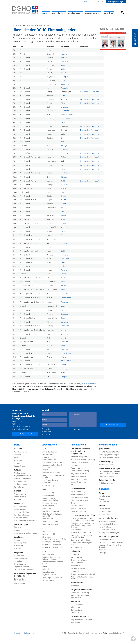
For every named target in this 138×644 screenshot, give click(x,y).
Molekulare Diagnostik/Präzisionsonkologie (54, 538)
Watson (64, 310)
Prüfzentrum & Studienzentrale (26, 533)
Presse (102, 506)
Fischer (64, 231)
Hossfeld (64, 149)
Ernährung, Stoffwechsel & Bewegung (52, 466)
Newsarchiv (103, 499)
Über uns (18, 449)
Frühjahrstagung (106, 461)
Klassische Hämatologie (51, 511)
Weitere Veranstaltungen (110, 468)
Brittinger (65, 196)
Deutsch (64, 262)
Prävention (46, 569)
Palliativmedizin (48, 554)
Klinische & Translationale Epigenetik (52, 515)
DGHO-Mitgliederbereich (23, 479)
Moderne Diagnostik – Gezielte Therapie (110, 546)
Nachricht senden (113, 425)
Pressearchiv (104, 514)
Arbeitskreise (58, 13)
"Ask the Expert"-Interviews (24, 570)
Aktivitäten (18, 561)
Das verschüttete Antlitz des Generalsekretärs (81, 536)
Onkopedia (90, 2)
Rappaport (65, 302)
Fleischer (64, 270)
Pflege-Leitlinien (77, 563)
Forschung (75, 465)
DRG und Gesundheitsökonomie (54, 462)
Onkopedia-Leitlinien (79, 560)
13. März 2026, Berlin (107, 465)
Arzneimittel (75, 566)
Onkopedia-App (77, 571)
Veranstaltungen (93, 13)
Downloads (19, 503)
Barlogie (64, 146)
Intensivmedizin (48, 506)
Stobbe (64, 251)
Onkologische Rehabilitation (53, 547)
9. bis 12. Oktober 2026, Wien (110, 452)
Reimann (64, 314)
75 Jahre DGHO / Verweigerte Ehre (82, 544)
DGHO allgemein (77, 604)
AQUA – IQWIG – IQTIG (79, 492)
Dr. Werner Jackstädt (107, 540)
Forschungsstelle (20, 543)
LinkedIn (46, 429)
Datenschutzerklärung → (78, 429)
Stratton (64, 306)
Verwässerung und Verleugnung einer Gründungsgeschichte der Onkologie (82, 525)
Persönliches (19, 487)
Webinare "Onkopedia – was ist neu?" (82, 578)
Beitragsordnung (20, 509)
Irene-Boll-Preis (105, 527)
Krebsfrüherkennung (78, 476)
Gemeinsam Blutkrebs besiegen (111, 542)
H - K (44, 489)
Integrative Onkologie (50, 503)
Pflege (45, 566)
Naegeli (64, 377)
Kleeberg (64, 62)
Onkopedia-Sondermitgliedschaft (83, 574)
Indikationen (75, 623)
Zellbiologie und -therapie (52, 578)
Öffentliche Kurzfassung (80, 593)
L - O (44, 528)
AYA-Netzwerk (47, 455)
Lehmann (64, 330)
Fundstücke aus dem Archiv (81, 533)
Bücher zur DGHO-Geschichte (83, 515)
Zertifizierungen (21, 525)
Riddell (64, 73)
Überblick (18, 528)
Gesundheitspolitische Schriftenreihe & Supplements (81, 451)
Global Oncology (48, 486)
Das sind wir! (19, 556)
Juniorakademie (20, 564)
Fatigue (45, 470)
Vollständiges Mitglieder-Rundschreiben (80, 597)
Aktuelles (108, 13)
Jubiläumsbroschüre (89, 384)
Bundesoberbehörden (79, 495)
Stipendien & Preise (22, 567)
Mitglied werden (25, 434)
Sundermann (66, 298)
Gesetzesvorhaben (78, 506)
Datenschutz (29, 633)
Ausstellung (18, 546)
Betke (63, 266)
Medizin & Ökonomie (79, 482)
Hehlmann (65, 185)
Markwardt (65, 294)
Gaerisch (64, 274)
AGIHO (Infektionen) (50, 452)
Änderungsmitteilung (22, 512)
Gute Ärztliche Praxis (79, 509)
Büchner (64, 177)
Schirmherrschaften (108, 480)
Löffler (63, 204)
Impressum (19, 633)
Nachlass (18, 549)
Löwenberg (65, 107)
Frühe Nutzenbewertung (80, 471)
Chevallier (65, 349)
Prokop (64, 278)
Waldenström (66, 361)
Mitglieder (19, 470)
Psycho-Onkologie (49, 575)
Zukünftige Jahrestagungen (109, 455)
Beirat (16, 458)
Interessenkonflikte (21, 518)
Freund (64, 122)
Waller (63, 235)
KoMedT (17, 530)
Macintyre (65, 54)
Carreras (64, 192)
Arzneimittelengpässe (79, 457)
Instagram (46, 432)
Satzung (17, 463)
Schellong (65, 138)
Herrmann (65, 111)
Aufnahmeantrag (20, 507)
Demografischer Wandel (80, 462)
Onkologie (103, 553)
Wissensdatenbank (78, 569)
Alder (63, 346)
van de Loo (65, 200)
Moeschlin (65, 259)
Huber (63, 80)
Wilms (63, 142)
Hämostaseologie (49, 493)
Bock (63, 318)
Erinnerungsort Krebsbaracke (82, 540)
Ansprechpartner (20, 494)
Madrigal (64, 77)
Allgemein (18, 540)
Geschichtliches (77, 610)
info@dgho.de (23, 429)
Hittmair (64, 357)
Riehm (63, 157)
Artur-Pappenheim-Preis (108, 521)
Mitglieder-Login (116, 2)
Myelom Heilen (105, 550)
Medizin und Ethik (49, 534)
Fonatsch (64, 153)
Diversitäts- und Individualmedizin (49, 458)
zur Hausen (65, 173)
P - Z (44, 551)
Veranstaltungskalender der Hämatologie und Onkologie (109, 472)
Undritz (64, 338)
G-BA (73, 503)
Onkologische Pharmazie (52, 545)
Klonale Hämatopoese (51, 522)
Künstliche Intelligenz (50, 524)
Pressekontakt (104, 509)
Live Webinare (19, 584)
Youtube (46, 434)
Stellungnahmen (78, 489)
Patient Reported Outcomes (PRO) (53, 563)
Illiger (63, 207)
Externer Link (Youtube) (89, 92)
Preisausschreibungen (109, 518)
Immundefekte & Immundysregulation (50, 499)
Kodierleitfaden (78, 583)
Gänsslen (64, 342)
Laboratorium (47, 531)
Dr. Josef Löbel (76, 530)
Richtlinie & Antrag (106, 483)
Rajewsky (64, 88)
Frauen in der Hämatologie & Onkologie (53, 476)
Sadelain (64, 69)
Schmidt (64, 227)
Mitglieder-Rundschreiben (82, 590)
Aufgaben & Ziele (21, 452)
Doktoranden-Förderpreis (108, 524)
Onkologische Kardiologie (52, 542)
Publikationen (75, 13)
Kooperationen (20, 466)
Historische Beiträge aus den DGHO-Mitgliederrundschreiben (82, 519)
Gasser (63, 286)
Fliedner (64, 239)
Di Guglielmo (66, 353)
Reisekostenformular (22, 515)
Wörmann (65, 58)
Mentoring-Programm (22, 558)
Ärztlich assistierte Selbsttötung (83, 460)
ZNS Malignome (48, 581)
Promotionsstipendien (109, 537)
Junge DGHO (19, 552)
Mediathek (75, 601)
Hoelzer (64, 188)
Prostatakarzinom (49, 572)
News (101, 493)
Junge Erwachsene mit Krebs (81, 474)
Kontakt (100, 2)
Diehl (63, 181)
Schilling (64, 369)
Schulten (64, 334)
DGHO (45, 13)
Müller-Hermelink (68, 115)
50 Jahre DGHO (76, 547)
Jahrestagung (76, 607)
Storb (63, 212)
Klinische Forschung (78, 511)
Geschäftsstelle (20, 497)
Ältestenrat (18, 460)
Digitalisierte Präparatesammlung (22, 580)
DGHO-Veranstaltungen (108, 476)
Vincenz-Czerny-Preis (107, 530)
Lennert (64, 243)
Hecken (64, 50)
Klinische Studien (49, 519)
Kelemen (64, 247)
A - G (44, 449)
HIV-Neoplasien (48, 495)
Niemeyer (65, 65)
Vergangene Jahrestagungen (109, 458)
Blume (63, 215)
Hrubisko (64, 255)
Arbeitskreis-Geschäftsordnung (26, 521)
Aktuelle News (104, 496)
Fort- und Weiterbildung (51, 473)
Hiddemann (65, 119)
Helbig (63, 223)
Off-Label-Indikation (80, 617)
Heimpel (64, 220)
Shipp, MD (65, 84)
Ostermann (65, 96)
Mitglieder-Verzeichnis (22, 476)
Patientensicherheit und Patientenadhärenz (51, 558)
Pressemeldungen (106, 512)
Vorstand (17, 455)
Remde (64, 282)
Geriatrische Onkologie (51, 480)
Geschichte (19, 537)
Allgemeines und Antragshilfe (82, 620)
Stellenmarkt (104, 502)
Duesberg (65, 322)
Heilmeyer (65, 326)
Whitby (63, 365)
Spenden (17, 500)
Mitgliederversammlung (23, 484)
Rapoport (65, 289)
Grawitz (64, 373)
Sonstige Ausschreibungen (109, 533)
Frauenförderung (77, 468)
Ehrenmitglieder (20, 481)
